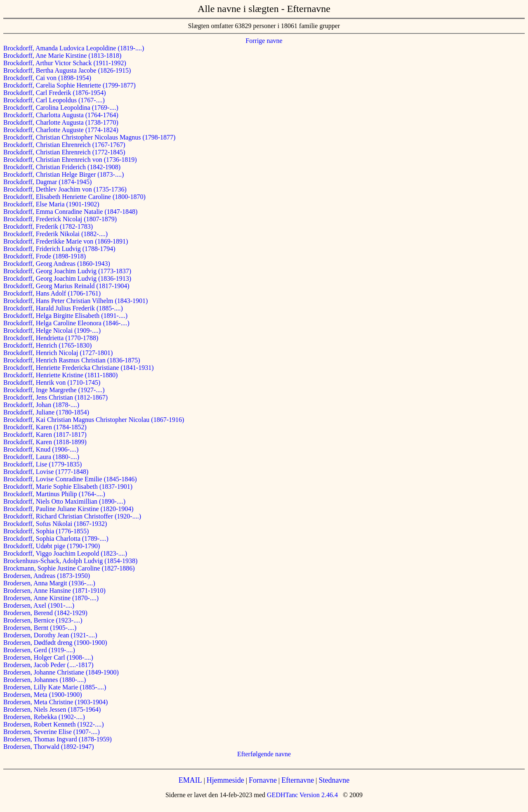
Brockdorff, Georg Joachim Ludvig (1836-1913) (67, 278)
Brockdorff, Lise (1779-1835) (42, 464)
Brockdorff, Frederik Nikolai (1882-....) (55, 234)
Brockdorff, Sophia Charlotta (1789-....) (56, 539)
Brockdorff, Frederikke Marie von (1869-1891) (66, 241)
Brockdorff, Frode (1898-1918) (45, 256)
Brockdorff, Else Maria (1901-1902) (51, 204)
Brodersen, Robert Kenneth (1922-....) (54, 724)
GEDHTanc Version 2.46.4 (302, 795)
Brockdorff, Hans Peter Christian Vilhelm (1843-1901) (75, 301)
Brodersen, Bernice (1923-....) (43, 620)
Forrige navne (264, 41)
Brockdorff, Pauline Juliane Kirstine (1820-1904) (68, 509)
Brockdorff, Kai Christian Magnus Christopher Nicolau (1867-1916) (94, 420)
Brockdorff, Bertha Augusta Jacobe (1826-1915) (67, 70)
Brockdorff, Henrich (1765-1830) (47, 345)
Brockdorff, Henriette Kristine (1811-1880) (60, 375)
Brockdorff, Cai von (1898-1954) (47, 78)
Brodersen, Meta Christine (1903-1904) (55, 702)
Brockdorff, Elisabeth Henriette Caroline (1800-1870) (74, 197)
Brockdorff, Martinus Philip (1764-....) (54, 494)
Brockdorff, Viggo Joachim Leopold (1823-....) (65, 553)
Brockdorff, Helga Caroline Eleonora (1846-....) (66, 323)
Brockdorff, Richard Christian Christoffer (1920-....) (72, 516)
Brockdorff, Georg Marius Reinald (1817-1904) (66, 286)
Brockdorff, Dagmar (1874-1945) (47, 182)
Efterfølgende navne (264, 754)
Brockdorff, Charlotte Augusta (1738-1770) (61, 122)
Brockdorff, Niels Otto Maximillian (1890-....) (64, 501)
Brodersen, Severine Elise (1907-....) (52, 732)
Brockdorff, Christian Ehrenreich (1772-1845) (64, 152)
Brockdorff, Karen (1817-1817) (45, 434)
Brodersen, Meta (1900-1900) (43, 695)
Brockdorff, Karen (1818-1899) (45, 442)
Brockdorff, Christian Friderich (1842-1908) (62, 167)
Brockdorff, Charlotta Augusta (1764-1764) (61, 115)
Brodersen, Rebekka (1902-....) (44, 717)
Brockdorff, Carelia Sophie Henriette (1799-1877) (70, 85)
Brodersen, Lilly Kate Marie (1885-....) (55, 687)
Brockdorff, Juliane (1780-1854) (46, 412)
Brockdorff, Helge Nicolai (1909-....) (52, 330)
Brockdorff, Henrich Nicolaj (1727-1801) (58, 353)
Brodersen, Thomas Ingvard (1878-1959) (58, 739)
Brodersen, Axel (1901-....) (39, 605)
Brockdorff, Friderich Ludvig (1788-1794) (59, 249)
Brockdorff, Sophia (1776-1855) (46, 531)
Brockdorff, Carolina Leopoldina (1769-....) (61, 108)
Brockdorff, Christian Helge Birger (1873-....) (64, 174)
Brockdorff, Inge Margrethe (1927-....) (54, 390)
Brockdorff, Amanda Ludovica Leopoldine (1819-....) (74, 48)
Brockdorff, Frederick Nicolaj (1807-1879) (60, 219)
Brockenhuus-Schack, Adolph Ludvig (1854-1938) (70, 561)
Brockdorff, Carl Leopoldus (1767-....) (54, 100)
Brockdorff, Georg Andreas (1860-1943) (57, 264)
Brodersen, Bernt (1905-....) (40, 628)
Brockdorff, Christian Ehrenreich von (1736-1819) (70, 160)
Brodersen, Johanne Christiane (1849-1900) (61, 672)
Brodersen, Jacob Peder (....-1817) (48, 665)
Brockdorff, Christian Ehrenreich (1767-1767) (64, 145)
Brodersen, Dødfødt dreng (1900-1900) (55, 643)
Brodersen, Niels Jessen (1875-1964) (52, 709)
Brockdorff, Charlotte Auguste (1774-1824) (61, 130)
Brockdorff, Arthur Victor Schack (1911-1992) (65, 63)
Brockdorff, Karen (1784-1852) (45, 427)
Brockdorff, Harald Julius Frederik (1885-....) (63, 308)
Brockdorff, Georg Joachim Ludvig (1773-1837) (67, 271)
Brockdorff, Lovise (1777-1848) (46, 472)
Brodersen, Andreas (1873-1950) (47, 576)
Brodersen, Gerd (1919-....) (39, 650)
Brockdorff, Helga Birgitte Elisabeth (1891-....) (65, 316)
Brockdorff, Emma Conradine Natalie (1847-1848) (70, 212)
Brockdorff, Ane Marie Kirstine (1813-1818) (62, 56)
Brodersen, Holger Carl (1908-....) (48, 657)
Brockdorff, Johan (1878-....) (41, 405)
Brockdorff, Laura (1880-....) (41, 457)
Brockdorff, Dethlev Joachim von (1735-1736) (65, 189)
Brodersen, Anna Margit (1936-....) (49, 583)
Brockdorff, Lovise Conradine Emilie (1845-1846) (70, 479)
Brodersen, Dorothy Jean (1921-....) (50, 635)
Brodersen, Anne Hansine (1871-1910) (54, 591)
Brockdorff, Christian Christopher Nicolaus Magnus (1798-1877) (89, 137)
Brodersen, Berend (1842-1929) (45, 613)
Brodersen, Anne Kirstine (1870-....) (51, 598)
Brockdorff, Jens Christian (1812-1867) (55, 397)
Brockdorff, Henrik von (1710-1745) (52, 382)
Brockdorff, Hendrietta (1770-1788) (51, 338)
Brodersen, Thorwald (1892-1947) (49, 747)
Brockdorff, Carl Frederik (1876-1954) (55, 93)
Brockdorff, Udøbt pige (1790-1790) (52, 546)
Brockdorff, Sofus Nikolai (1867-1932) (55, 524)
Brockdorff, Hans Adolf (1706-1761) (52, 293)
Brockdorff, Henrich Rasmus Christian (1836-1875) (72, 360)
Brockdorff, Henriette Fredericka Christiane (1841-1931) (78, 368)
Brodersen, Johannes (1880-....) (45, 680)
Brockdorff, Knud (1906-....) (41, 449)
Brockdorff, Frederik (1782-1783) (48, 226)
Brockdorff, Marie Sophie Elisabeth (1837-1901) (68, 486)
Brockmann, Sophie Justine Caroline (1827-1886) (69, 568)
